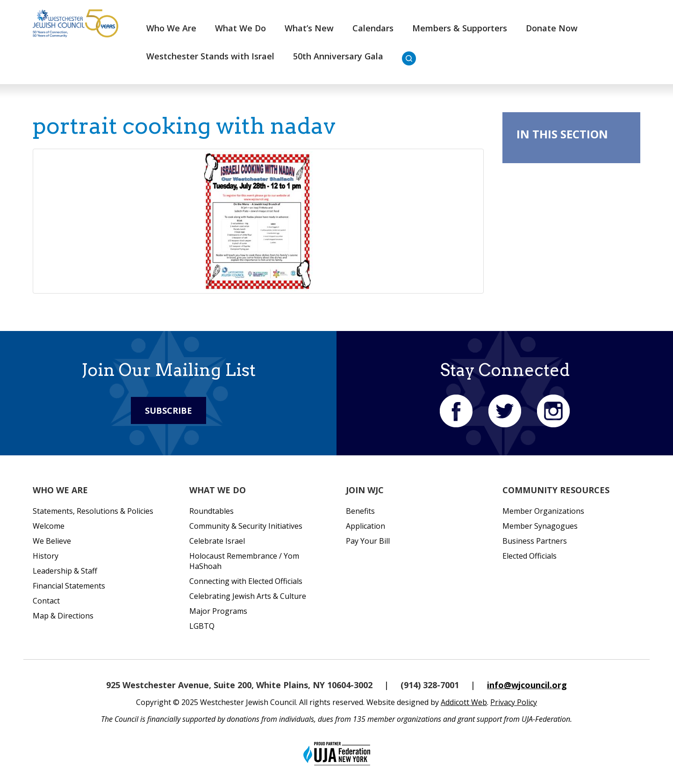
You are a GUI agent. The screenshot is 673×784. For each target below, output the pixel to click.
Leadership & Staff (65, 571)
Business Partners (535, 541)
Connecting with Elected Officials (246, 581)
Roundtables (211, 511)
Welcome (49, 526)
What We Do (240, 28)
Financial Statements (69, 586)
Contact (46, 601)
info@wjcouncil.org (527, 685)
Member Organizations (543, 511)
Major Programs (218, 611)
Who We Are (171, 28)
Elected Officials (530, 556)
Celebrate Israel (217, 541)
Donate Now (552, 28)
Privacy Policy (514, 702)
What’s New (309, 28)
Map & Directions (63, 616)
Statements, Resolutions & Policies (93, 511)
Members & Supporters (460, 28)
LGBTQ (202, 626)
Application (365, 526)
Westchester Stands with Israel (210, 56)
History (46, 556)
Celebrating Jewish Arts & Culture (248, 596)
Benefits (360, 511)
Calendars (373, 28)
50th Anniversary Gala (338, 56)
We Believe (52, 541)
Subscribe (168, 410)
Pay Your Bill (368, 541)
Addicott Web (464, 702)
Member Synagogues (540, 526)
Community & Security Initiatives (246, 526)
